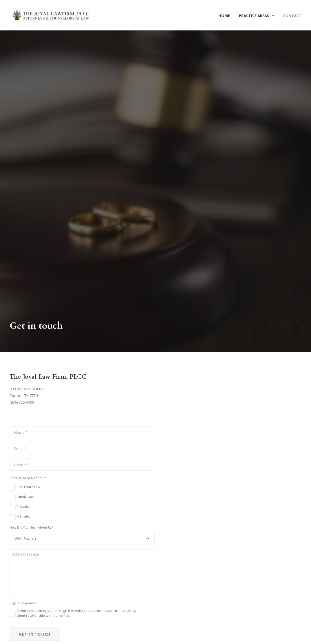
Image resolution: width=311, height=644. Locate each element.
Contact (292, 16)
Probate (23, 289)
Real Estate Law (28, 269)
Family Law (25, 279)
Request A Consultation (155, 529)
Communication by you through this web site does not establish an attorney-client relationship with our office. (77, 396)
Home (224, 16)
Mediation (24, 299)
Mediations (97, 625)
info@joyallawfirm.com (30, 598)
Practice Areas (256, 16)
